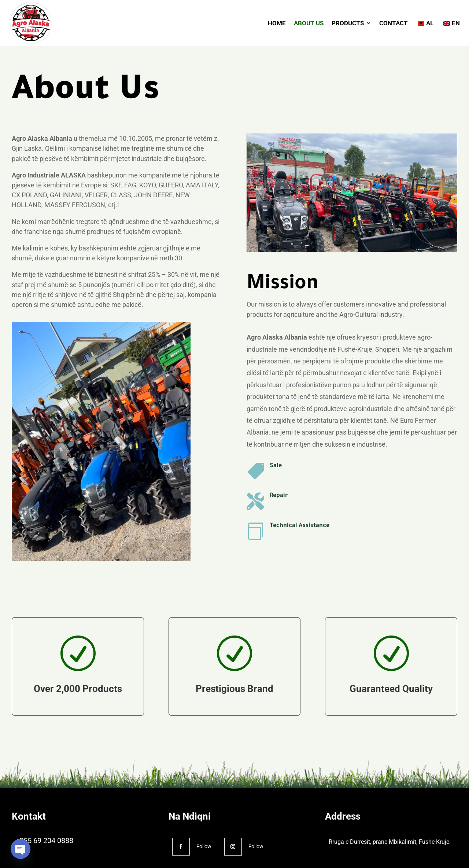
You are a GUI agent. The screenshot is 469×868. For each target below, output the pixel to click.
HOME (277, 23)
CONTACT (394, 23)
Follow (204, 846)
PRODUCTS (348, 23)
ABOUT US (309, 23)
